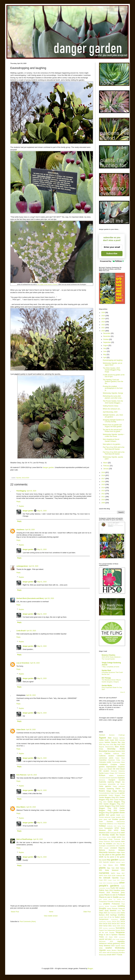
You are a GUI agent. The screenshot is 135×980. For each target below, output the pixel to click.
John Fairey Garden (105, 837)
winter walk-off (107, 953)
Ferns (118, 789)
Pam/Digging (21, 491)
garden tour (104, 815)
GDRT (123, 815)
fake (123, 782)
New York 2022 (113, 868)
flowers (102, 791)
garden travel (115, 815)
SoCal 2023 (116, 926)
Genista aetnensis (105, 817)
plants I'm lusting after (117, 899)
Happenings (103, 824)
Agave (102, 738)
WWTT (114, 955)
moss (123, 852)
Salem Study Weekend (108, 911)
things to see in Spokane (108, 935)
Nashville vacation (109, 862)
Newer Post (15, 912)
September (107, 342)
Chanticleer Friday (114, 760)
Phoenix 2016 (104, 893)
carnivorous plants (106, 758)
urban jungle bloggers (118, 939)
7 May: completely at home (110, 667)
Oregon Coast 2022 (114, 880)
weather (109, 948)
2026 (103, 313)
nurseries (104, 873)
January (106, 469)
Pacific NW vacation (118, 888)
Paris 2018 (109, 890)
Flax (123, 789)
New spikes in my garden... (112, 444)
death (105, 769)
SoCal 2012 (116, 921)
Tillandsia (121, 935)
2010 (103, 500)
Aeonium (102, 735)
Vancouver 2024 (106, 941)
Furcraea (117, 793)
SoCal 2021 (107, 926)
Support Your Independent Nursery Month (112, 930)
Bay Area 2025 (119, 745)
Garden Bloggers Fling (117, 795)
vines (101, 948)
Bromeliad (103, 751)
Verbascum (103, 943)
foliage (109, 791)
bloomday (111, 749)
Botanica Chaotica (108, 655)
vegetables (121, 941)
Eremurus (102, 780)
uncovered (122, 937)
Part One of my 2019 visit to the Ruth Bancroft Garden (114, 453)
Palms (102, 890)
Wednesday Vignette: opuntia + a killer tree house (114, 435)
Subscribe (112, 253)
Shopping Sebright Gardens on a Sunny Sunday (113, 421)
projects (107, 904)
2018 (103, 475)
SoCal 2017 (116, 924)
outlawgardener (22, 566)
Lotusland (113, 848)
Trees (101, 937)
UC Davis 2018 (111, 937)
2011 (103, 497)
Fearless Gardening (106, 789)
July (105, 348)
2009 (103, 503)
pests (123, 890)
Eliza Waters (21, 807)
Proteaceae (116, 904)
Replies (21, 506)
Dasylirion (121, 767)
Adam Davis (21, 730)
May (105, 355)
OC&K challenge (117, 876)
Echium (102, 775)
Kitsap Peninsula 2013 (117, 839)
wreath (109, 955)
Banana (114, 742)
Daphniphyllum (111, 767)
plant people (103, 899)
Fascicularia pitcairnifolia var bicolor (112, 784)
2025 (103, 316)
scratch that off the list (107, 917)
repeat (109, 908)
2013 (103, 491)
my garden (112, 860)
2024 (103, 319)
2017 (103, 479)
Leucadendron (111, 846)
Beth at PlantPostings (24, 839)
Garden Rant (106, 670)
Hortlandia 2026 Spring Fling (116, 826)
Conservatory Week (118, 762)
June (105, 351)
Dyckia (101, 773)
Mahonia (102, 850)
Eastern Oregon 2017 (111, 773)
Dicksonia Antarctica (118, 771)
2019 (103, 473)
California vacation (106, 756)
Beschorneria (110, 747)
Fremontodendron (105, 793)
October (106, 339)
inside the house (117, 835)
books (122, 749)
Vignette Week (120, 946)
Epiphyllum (114, 778)
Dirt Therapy (106, 678)
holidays (102, 826)
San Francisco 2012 (114, 913)
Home (51, 912)
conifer (109, 762)
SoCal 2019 (25, 478)
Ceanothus (103, 760)
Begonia (102, 747)
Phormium (115, 893)
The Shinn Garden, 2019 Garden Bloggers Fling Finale (112, 370)
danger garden (48, 467)
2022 (103, 325)
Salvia (119, 911)
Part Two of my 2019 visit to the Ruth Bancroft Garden (114, 448)
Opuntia (19, 478)
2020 (103, 331)
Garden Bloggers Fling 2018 (109, 806)
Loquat (106, 848)
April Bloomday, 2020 (110, 412)
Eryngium (112, 780)
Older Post (87, 912)
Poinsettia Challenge (114, 902)
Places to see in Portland (114, 895)
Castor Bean (120, 758)
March (106, 463)
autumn (101, 742)
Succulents (120, 928)
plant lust (122, 897)
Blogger (90, 969)
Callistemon (121, 756)
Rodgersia (122, 908)
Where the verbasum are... (112, 409)
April (105, 357)
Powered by (112, 261)
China (123, 760)
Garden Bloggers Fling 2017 (114, 804)
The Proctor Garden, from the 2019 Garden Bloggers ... (113, 402)
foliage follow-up (119, 791)
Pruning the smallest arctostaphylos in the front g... (113, 388)
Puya (123, 904)
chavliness (20, 530)
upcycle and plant (105, 939)
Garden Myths (107, 686)
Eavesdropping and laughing (113, 360)
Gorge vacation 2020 (118, 817)
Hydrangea (113, 833)
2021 (103, 328)
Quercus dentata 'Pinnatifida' (108, 906)
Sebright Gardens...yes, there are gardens (113, 416)
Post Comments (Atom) (28, 922)
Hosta (101, 828)
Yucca (120, 955)
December (107, 333)
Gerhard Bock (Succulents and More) (30, 598)
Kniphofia (118, 841)
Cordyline (114, 765)
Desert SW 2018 (114, 769)
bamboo (107, 742)
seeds (123, 917)
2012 (103, 494)
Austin (107, 740)
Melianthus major (114, 852)
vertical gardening (114, 943)
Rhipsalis (115, 908)
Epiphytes (121, 778)
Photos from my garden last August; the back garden (112, 426)
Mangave (122, 850)
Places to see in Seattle (109, 897)
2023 (103, 322)
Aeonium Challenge (117, 735)
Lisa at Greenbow (23, 663)
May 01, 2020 (42, 511)
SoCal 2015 (107, 924)
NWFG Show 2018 (105, 876)
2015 (103, 485)
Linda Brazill (21, 631)
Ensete (108, 778)
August (106, 345)
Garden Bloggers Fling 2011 (109, 797)
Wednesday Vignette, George (113, 393)
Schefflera (121, 915)
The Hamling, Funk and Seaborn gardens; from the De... (113, 382)
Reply (18, 502)
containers (103, 764)
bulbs (100, 754)
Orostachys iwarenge (112, 883)
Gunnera (110, 822)
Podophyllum (103, 902)
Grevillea (115, 819)
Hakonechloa (121, 822)
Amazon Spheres (119, 738)
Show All (122, 692)
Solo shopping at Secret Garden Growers (111, 440)
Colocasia (102, 762)
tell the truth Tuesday (107, 932)
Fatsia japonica (105, 786)
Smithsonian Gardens (105, 921)
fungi (112, 793)
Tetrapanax (120, 932)
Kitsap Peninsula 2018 (106, 841)
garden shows (119, 813)
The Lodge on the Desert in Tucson (47, 284)
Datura (101, 769)
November (107, 336)
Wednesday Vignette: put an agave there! (112, 364)
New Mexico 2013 (111, 865)
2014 (103, 488)
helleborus (110, 824)
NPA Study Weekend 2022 (112, 870)
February (107, 466)
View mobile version (51, 916)
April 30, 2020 (31, 491)
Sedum (117, 917)
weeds (109, 950)
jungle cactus (116, 837)
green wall (107, 819)
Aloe (110, 738)
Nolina (123, 868)
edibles (111, 776)
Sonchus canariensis (109, 928)
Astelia (101, 740)
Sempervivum (104, 919)
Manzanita (103, 852)
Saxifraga (113, 915)
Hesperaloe (121, 824)
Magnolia (122, 848)
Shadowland (114, 919)
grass (101, 819)
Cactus (107, 753)
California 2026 (119, 754)
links (118, 846)
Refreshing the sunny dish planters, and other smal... (113, 397)
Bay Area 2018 (108, 745)
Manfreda (112, 850)
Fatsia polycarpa (119, 786)
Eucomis (122, 780)
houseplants (109, 828)
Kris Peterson (21, 775)
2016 (103, 482)
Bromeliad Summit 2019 (116, 751)
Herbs (116, 824)
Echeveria (122, 773)
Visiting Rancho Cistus (111, 406)
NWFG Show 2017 (118, 873)
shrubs (122, 919)
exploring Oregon (114, 782)
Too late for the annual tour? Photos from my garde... (112, 431)
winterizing (115, 953)
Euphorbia (103, 782)
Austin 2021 (114, 740)
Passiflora (117, 890)
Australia (122, 740)
